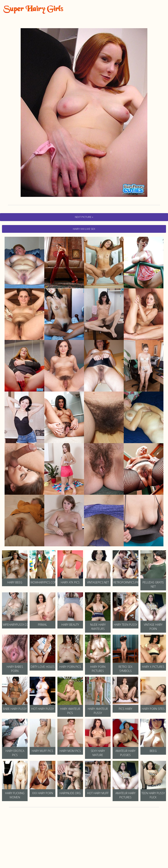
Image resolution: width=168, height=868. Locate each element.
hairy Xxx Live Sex (84, 229)
